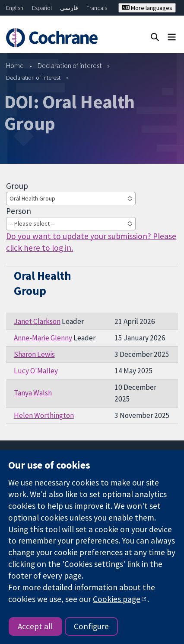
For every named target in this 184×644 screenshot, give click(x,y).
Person (19, 211)
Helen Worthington (44, 415)
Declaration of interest (70, 65)
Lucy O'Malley (36, 371)
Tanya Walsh (33, 393)
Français (97, 8)
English (15, 8)
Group (17, 186)
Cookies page (117, 599)
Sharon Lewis (34, 354)
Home (15, 65)
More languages (147, 8)
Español (42, 8)
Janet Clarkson (37, 321)
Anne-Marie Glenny (43, 338)
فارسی (69, 8)
